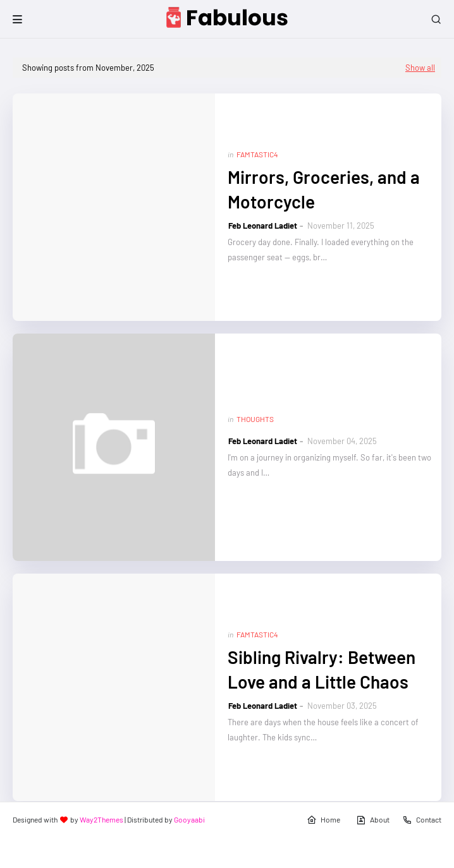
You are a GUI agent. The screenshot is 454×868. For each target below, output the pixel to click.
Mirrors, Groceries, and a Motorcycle (324, 189)
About (373, 820)
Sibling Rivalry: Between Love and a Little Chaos (322, 669)
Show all (420, 68)
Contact (422, 820)
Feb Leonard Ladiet (263, 226)
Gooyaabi (189, 819)
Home (323, 820)
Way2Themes (101, 819)
